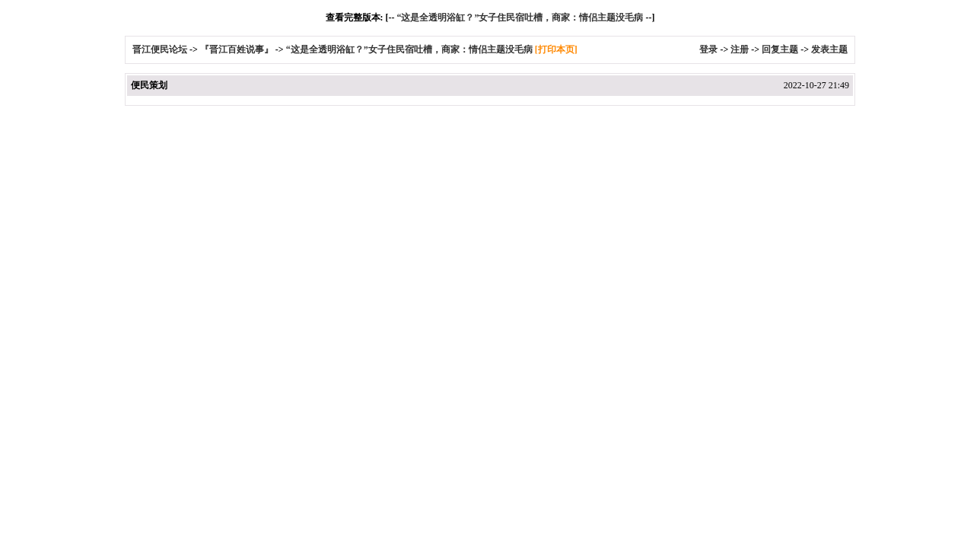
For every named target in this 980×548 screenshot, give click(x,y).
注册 (740, 49)
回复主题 (780, 49)
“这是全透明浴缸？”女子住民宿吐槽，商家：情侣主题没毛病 (520, 18)
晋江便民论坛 (160, 49)
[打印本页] (556, 49)
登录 (708, 49)
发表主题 (829, 49)
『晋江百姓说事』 (237, 49)
